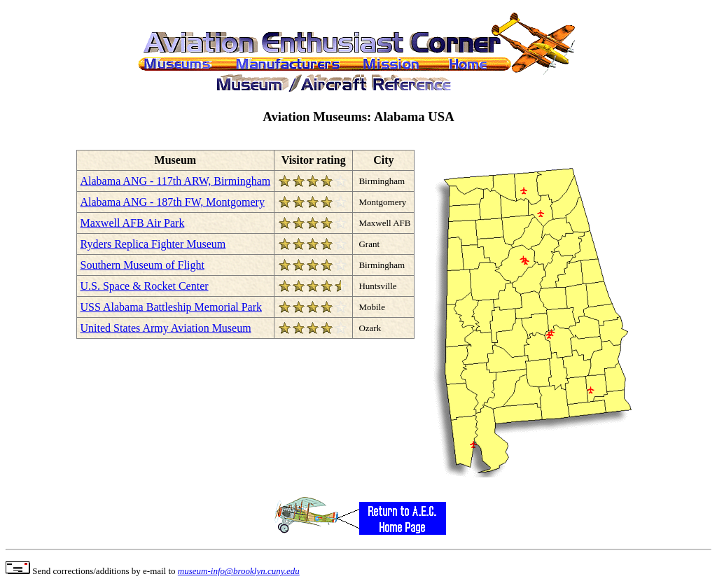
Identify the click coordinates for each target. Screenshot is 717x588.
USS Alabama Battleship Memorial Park (172, 307)
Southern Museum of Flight (142, 265)
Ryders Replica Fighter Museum (153, 244)
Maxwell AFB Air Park (133, 223)
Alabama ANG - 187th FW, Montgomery (173, 202)
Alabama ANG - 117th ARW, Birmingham (176, 181)
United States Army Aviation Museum (166, 328)
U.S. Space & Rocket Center (145, 286)
